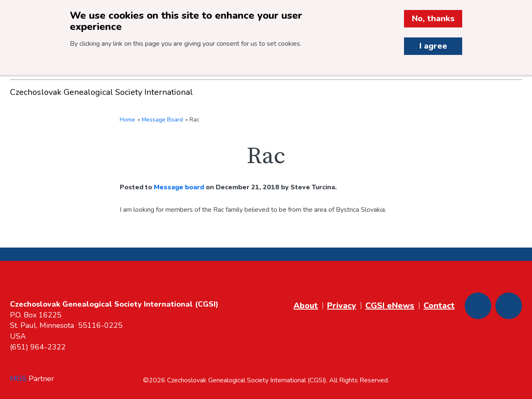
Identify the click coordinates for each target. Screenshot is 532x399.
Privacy (342, 306)
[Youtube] (509, 306)
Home (127, 120)
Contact (439, 306)
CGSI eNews (390, 306)
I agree (433, 46)
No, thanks (433, 19)
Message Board (162, 120)
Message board (179, 187)
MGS (18, 379)
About (306, 306)
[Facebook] (478, 306)
